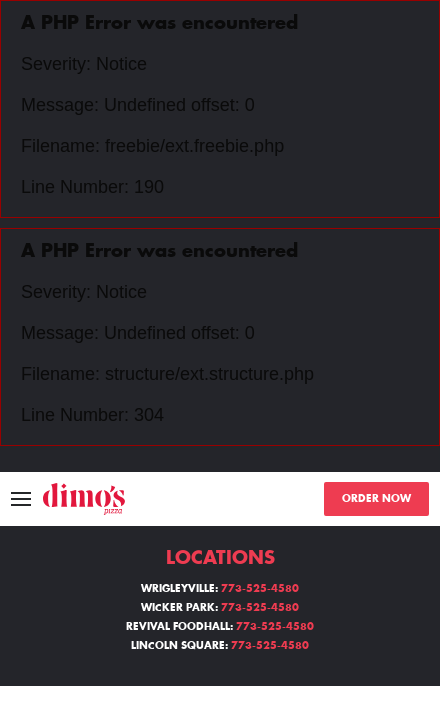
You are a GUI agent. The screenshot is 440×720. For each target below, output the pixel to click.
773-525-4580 (260, 589)
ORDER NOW (376, 499)
